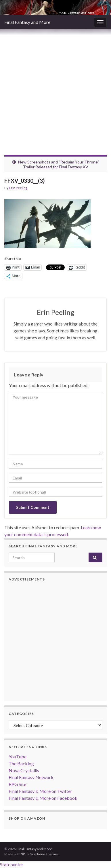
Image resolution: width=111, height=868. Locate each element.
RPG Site (17, 784)
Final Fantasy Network (31, 777)
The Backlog (21, 763)
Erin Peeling (18, 188)
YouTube (18, 756)
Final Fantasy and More (27, 22)
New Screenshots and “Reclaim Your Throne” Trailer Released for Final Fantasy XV (59, 164)
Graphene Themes (44, 854)
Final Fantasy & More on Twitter (40, 791)
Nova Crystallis (24, 770)
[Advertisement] (56, 88)
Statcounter (12, 864)
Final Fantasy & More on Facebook (43, 798)
